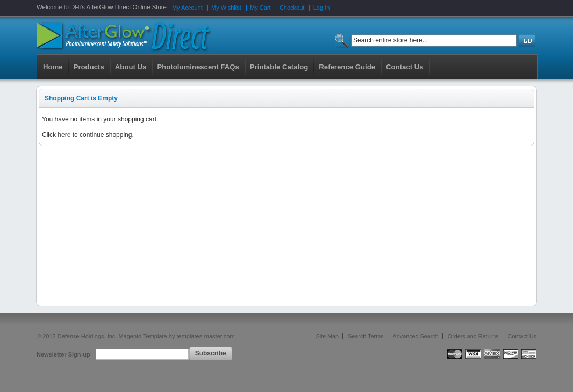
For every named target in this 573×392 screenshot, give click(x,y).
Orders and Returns (473, 336)
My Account (187, 8)
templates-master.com (205, 336)
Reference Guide (347, 67)
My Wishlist (226, 8)
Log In (322, 8)
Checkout (292, 8)
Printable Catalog (279, 67)
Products (89, 67)
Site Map (328, 336)
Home (53, 67)
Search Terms (366, 336)
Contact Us (522, 336)
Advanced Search (416, 336)
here (64, 135)
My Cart (260, 8)
